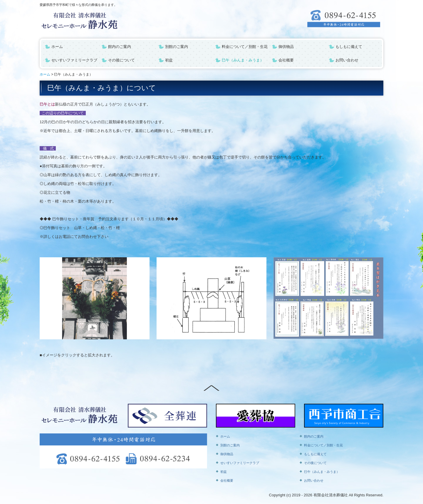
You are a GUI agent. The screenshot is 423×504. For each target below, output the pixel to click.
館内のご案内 (120, 47)
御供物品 (286, 47)
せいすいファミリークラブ (74, 60)
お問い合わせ (347, 60)
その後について (121, 60)
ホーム (57, 47)
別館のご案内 (177, 47)
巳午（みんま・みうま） (243, 60)
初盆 (169, 60)
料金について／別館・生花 (245, 47)
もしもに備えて (349, 47)
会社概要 (286, 60)
